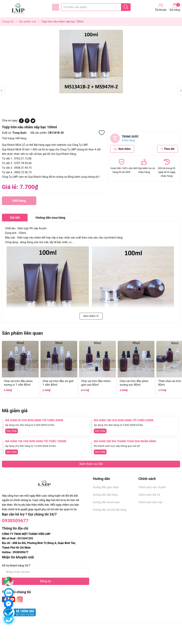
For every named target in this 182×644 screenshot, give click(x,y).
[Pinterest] (27, 122)
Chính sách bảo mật (150, 502)
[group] (91, 62)
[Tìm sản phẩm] (96, 7)
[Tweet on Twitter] (33, 122)
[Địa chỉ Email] (46, 572)
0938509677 (15, 521)
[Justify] (126, 7)
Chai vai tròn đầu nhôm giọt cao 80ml (96, 383)
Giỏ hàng (175, 7)
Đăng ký (45, 581)
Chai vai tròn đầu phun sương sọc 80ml (134, 383)
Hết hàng (19, 202)
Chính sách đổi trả (149, 495)
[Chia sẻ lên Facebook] (21, 122)
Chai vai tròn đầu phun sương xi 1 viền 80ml (18, 383)
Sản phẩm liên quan (22, 333)
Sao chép (12, 431)
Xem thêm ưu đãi (91, 464)
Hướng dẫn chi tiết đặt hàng (110, 510)
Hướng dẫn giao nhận (106, 487)
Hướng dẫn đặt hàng (105, 495)
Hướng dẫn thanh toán (106, 502)
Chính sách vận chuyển (152, 487)
